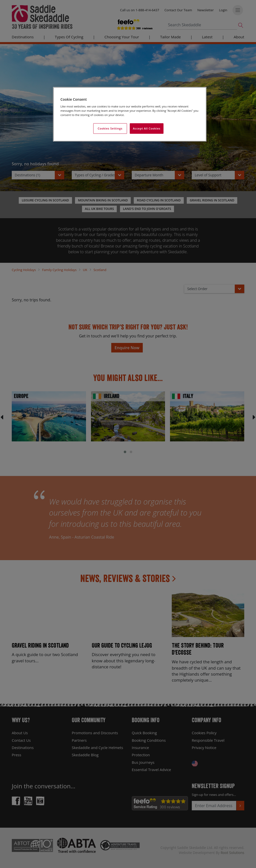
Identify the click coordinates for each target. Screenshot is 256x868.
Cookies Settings (110, 128)
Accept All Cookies (147, 128)
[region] (130, 114)
